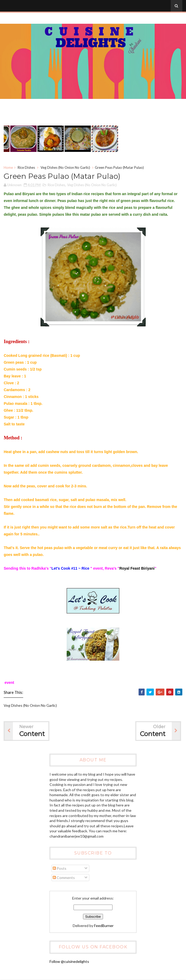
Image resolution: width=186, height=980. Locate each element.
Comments (64, 878)
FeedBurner (104, 926)
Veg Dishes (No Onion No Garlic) (65, 167)
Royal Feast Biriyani (137, 568)
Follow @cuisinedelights (69, 961)
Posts (60, 868)
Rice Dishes (26, 167)
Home (8, 167)
